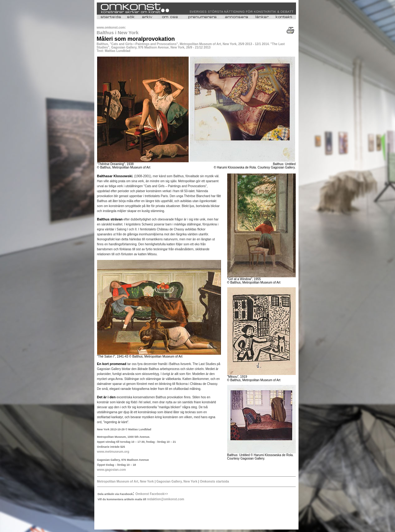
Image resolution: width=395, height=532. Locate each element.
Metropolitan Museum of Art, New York (126, 481)
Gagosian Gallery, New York (177, 481)
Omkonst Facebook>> (152, 494)
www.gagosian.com (112, 470)
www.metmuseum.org (113, 452)
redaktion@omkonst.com (166, 499)
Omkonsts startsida (214, 481)
